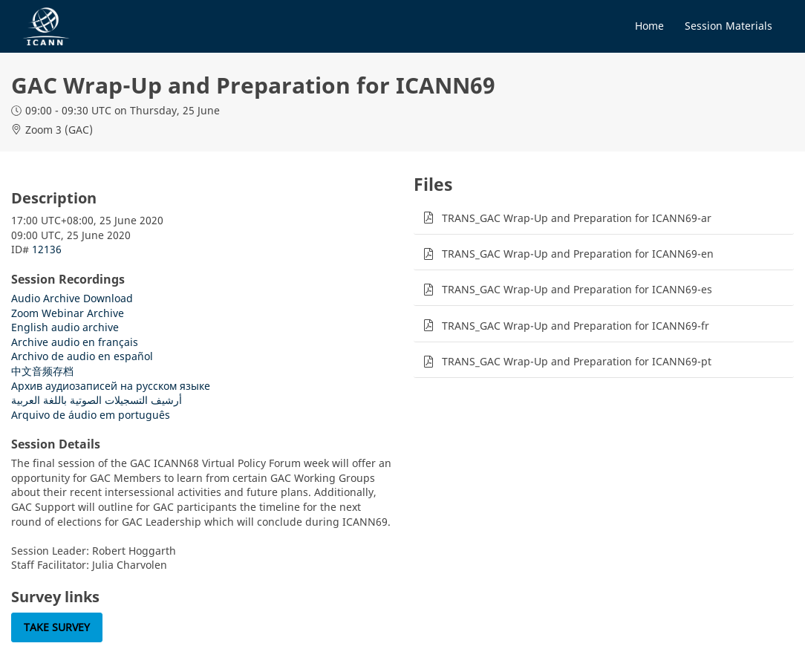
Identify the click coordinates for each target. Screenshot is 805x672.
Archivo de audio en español (82, 356)
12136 (47, 249)
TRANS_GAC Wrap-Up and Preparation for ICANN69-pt (577, 361)
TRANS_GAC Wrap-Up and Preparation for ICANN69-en (578, 254)
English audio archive (65, 327)
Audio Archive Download (72, 298)
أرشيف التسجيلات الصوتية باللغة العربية (97, 400)
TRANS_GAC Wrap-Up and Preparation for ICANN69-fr (576, 326)
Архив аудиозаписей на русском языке (111, 386)
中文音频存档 (42, 371)
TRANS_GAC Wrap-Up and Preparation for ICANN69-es (577, 289)
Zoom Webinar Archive (68, 313)
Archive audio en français (75, 342)
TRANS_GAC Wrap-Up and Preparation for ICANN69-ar (577, 218)
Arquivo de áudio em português (91, 415)
